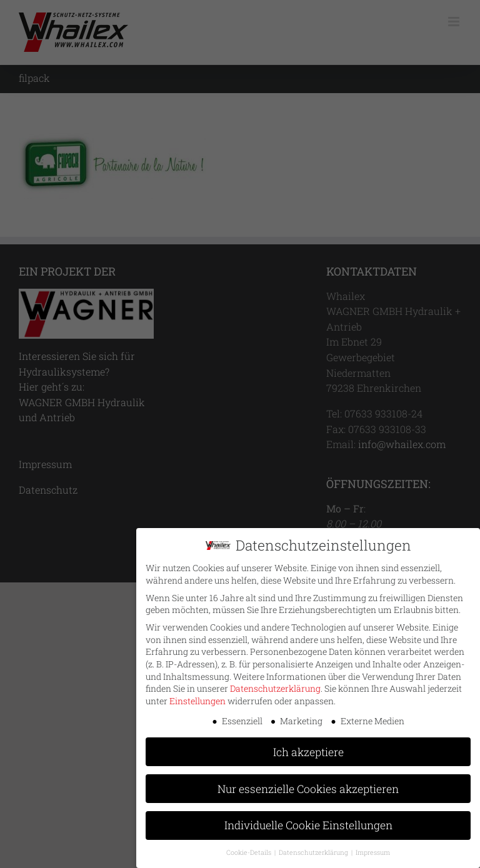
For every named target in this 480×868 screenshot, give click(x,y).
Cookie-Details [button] (250, 848)
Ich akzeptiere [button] (308, 747)
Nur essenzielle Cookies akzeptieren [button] (308, 784)
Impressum (373, 848)
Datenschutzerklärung (275, 684)
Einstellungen (197, 696)
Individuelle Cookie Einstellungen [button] (308, 821)
